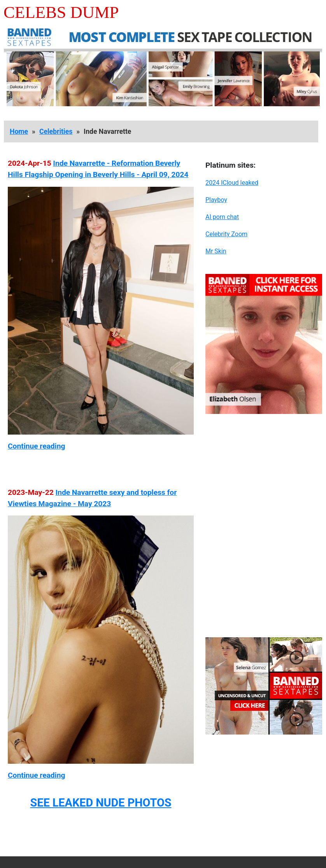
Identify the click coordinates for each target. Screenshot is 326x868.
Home (19, 132)
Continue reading (36, 446)
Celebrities (56, 132)
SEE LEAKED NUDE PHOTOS (101, 803)
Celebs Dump (61, 12)
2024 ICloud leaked (232, 183)
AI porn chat (222, 217)
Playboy (216, 200)
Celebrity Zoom (226, 234)
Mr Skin (216, 251)
